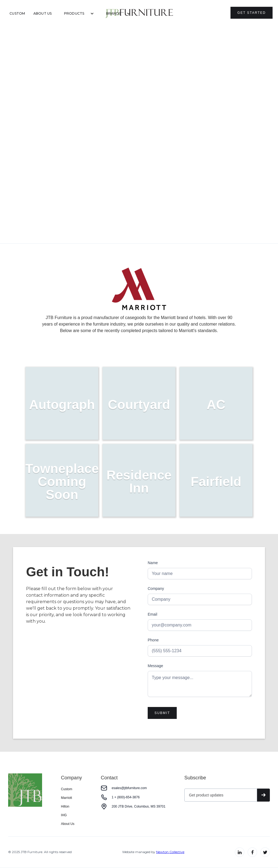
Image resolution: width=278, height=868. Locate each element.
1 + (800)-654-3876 (126, 797)
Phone (153, 640)
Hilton (65, 806)
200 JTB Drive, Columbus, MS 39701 (138, 806)
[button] (77, 14)
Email (152, 614)
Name (153, 563)
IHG (64, 815)
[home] (139, 14)
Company (156, 589)
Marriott (67, 798)
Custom (17, 13)
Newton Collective (170, 852)
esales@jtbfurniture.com (129, 788)
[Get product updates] (221, 795)
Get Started (252, 13)
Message (155, 666)
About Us (43, 13)
